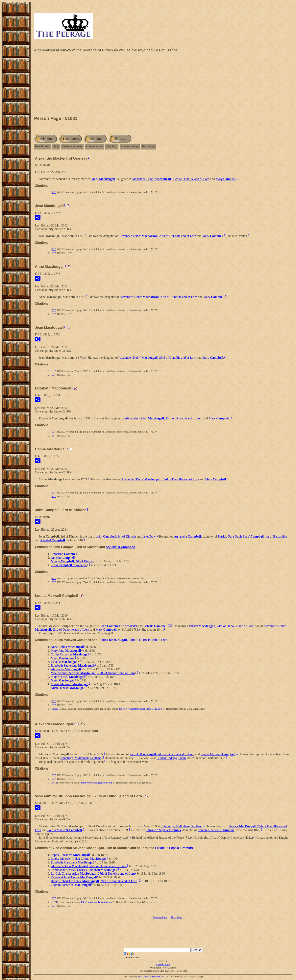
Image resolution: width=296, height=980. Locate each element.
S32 (54, 578)
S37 (54, 192)
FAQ (56, 146)
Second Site (157, 977)
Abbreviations (95, 146)
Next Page (148, 146)
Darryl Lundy (163, 964)
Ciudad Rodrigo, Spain (171, 758)
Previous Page (130, 146)
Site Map (112, 146)
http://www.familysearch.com (96, 783)
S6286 (55, 709)
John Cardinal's (145, 977)
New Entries (42, 146)
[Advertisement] (163, 85)
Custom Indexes (72, 146)
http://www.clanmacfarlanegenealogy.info (140, 709)
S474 (54, 783)
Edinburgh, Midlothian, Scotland (81, 758)
